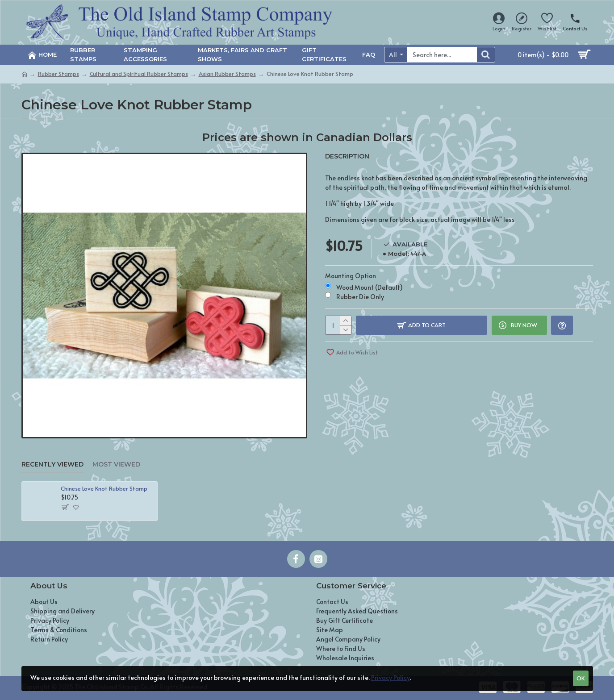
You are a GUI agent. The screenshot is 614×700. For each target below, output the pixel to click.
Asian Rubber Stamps (227, 74)
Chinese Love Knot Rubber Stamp (104, 489)
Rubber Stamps (58, 74)
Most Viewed (116, 465)
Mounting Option (351, 274)
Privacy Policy (391, 677)
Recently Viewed (52, 465)
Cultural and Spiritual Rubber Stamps (139, 74)
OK (581, 678)
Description (347, 156)
